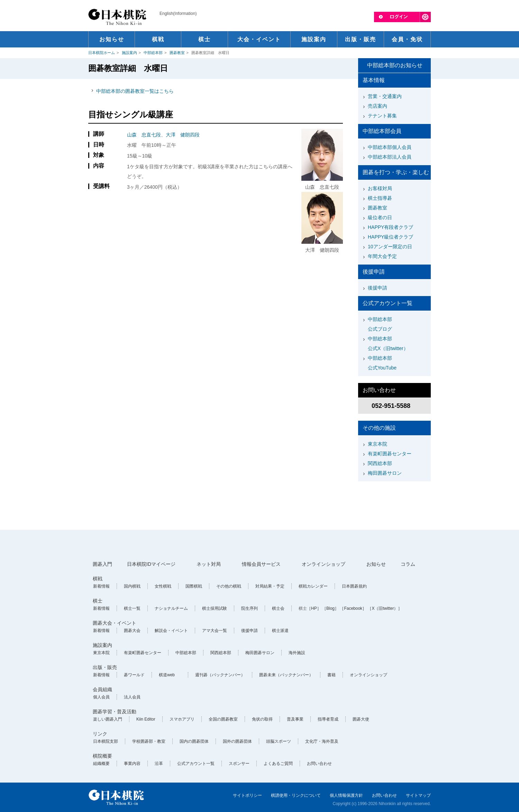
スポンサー (239, 764)
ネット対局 (209, 564)
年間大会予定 (382, 256)
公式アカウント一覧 (196, 764)
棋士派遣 (280, 631)
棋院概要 (102, 756)
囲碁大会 (132, 631)
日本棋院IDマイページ (151, 564)
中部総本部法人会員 (390, 157)
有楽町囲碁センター (390, 454)
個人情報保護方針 (346, 795)
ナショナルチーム (171, 608)
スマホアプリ (182, 719)
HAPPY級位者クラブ (390, 237)
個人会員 (101, 697)
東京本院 (377, 444)
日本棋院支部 (106, 741)
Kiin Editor (146, 719)
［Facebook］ (353, 608)
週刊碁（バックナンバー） (220, 675)
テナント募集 (382, 116)
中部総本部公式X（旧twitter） (388, 343)
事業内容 (132, 764)
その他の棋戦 (229, 586)
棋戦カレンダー (313, 586)
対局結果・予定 (270, 586)
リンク (100, 734)
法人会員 (132, 697)
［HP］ (314, 608)
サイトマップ (418, 795)
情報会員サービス (261, 564)
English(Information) (178, 14)
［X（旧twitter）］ (385, 608)
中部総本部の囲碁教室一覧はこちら (135, 91)
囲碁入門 (102, 564)
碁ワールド (134, 675)
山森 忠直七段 (144, 135)
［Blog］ (330, 608)
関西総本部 (380, 463)
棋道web (167, 675)
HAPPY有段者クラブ (390, 227)
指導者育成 (328, 719)
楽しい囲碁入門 (108, 719)
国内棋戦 (132, 586)
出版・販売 (105, 667)
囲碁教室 (177, 53)
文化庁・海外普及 (322, 741)
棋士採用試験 (215, 608)
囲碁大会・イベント (115, 623)
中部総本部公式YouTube (382, 363)
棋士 (98, 601)
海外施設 (297, 653)
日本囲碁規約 (354, 586)
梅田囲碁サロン (385, 473)
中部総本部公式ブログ (380, 324)
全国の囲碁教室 (223, 719)
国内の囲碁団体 (194, 741)
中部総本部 (153, 53)
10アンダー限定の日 (390, 247)
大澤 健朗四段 (183, 135)
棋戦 (98, 579)
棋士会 (278, 608)
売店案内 (377, 106)
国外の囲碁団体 (237, 741)
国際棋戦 (194, 586)
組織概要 (101, 764)
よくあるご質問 (278, 764)
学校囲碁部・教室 (149, 741)
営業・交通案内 (385, 96)
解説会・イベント (171, 631)
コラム (408, 564)
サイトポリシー (247, 795)
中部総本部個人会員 (390, 147)
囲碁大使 (361, 719)
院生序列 (249, 608)
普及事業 (295, 719)
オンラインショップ (324, 564)
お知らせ (376, 564)
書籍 (331, 675)
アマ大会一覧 (215, 631)
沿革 (159, 764)
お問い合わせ (319, 764)
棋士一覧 (132, 608)
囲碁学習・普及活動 (115, 712)
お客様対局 (380, 188)
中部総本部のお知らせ (395, 65)
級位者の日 (380, 217)
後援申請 (377, 288)
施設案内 (129, 53)
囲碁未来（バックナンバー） (286, 675)
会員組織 (102, 689)
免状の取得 (262, 719)
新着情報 (101, 586)
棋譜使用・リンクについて (296, 795)
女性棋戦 (163, 586)
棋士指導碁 (380, 198)
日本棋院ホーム (102, 53)
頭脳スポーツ (279, 741)
